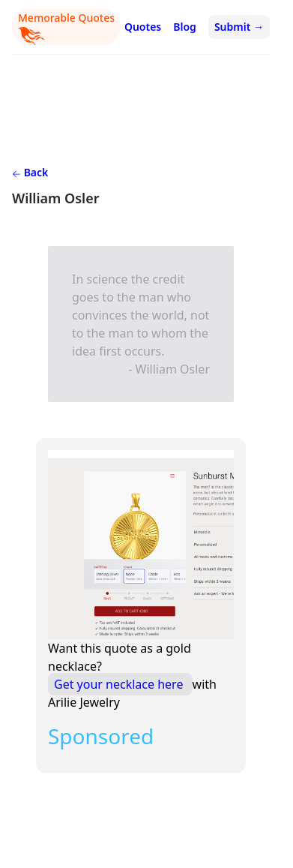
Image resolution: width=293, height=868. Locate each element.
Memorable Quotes (66, 28)
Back (30, 172)
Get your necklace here (120, 684)
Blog (185, 27)
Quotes (143, 27)
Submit (239, 27)
